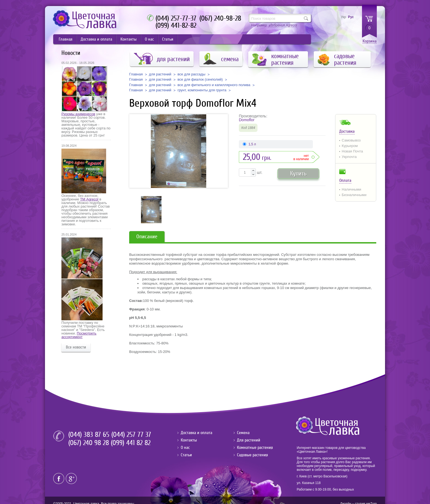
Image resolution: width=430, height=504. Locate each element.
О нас (149, 39)
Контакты (128, 39)
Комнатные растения (255, 448)
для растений (160, 74)
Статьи (168, 39)
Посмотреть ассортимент (79, 335)
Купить (298, 173)
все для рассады (191, 74)
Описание (147, 237)
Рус (351, 17)
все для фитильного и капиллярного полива (214, 85)
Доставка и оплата (96, 39)
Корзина (370, 41)
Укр (343, 17)
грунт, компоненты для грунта (202, 90)
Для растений (249, 440)
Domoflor (247, 120)
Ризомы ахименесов (78, 114)
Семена (243, 433)
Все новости (76, 347)
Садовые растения (252, 455)
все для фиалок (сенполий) (200, 80)
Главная (66, 39)
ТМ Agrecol (89, 199)
